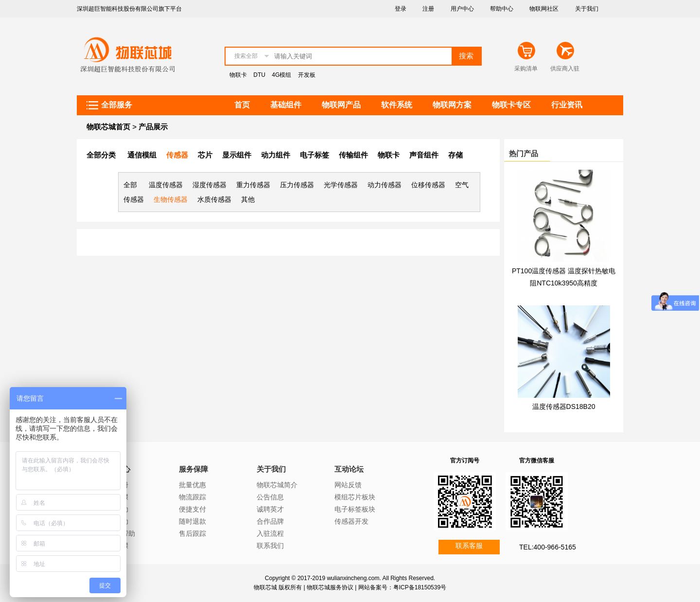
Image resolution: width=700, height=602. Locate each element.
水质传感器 (214, 199)
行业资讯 (567, 105)
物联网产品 (341, 105)
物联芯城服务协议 (330, 587)
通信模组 (142, 155)
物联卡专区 (511, 105)
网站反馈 (348, 485)
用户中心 (462, 9)
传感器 (177, 155)
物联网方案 (452, 105)
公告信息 (270, 497)
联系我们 (270, 546)
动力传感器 (385, 185)
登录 (401, 9)
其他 (248, 199)
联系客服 (469, 546)
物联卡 (238, 75)
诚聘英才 (270, 509)
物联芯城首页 (108, 127)
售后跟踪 (192, 533)
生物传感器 (171, 199)
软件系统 (397, 105)
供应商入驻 (565, 69)
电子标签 (315, 155)
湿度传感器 (210, 185)
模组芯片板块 (355, 497)
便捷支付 (192, 509)
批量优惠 (192, 485)
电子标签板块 (355, 509)
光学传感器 (341, 185)
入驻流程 (270, 533)
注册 (428, 9)
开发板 (307, 75)
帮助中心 (502, 9)
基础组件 (286, 105)
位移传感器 (428, 185)
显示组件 (237, 155)
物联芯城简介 (277, 485)
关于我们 (587, 9)
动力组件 (276, 155)
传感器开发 (351, 521)
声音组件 (424, 155)
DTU (259, 75)
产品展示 (153, 127)
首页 (242, 105)
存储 (455, 155)
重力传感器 (253, 185)
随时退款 (192, 521)
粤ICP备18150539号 (420, 587)
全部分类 (101, 155)
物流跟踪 (192, 497)
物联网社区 (544, 9)
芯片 (205, 155)
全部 (130, 185)
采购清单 (526, 69)
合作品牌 (270, 521)
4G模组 (281, 75)
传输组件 (353, 155)
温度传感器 (166, 185)
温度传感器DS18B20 (564, 407)
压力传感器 (297, 185)
